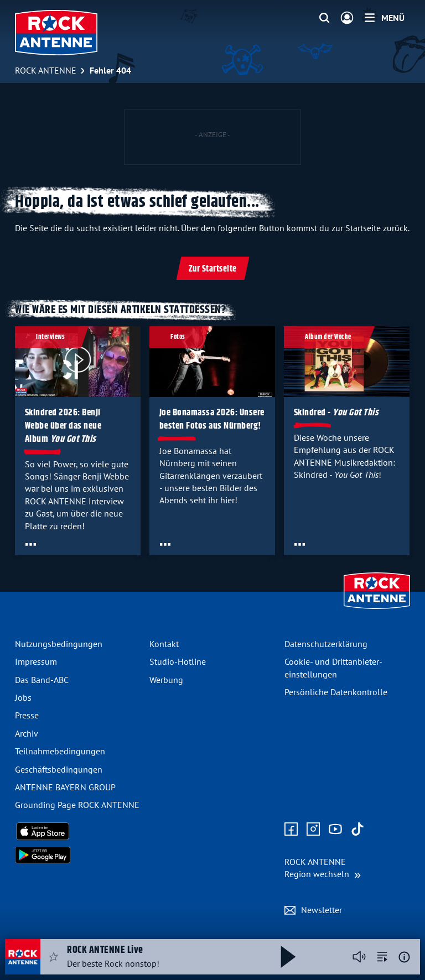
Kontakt (164, 644)
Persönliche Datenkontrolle (336, 692)
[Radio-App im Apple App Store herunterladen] (78, 831)
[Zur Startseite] (377, 610)
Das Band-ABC (42, 680)
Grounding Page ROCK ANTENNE (77, 805)
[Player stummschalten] (359, 957)
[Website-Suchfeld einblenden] (324, 18)
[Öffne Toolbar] (31, 544)
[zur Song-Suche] (382, 957)
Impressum (36, 661)
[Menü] (385, 18)
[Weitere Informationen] (404, 957)
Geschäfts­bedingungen (59, 769)
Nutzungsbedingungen (59, 644)
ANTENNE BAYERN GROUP (65, 787)
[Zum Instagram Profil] (313, 830)
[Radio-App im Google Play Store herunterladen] (78, 855)
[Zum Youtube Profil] (335, 830)
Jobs (23, 697)
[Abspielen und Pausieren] (288, 957)
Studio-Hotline (178, 661)
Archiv (27, 733)
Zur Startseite (213, 269)
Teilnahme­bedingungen (60, 751)
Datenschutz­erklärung (326, 644)
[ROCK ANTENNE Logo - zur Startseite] (56, 33)
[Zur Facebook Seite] (291, 830)
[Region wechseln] (323, 868)
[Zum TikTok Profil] (357, 830)
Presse (27, 715)
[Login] (347, 18)
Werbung (166, 680)
